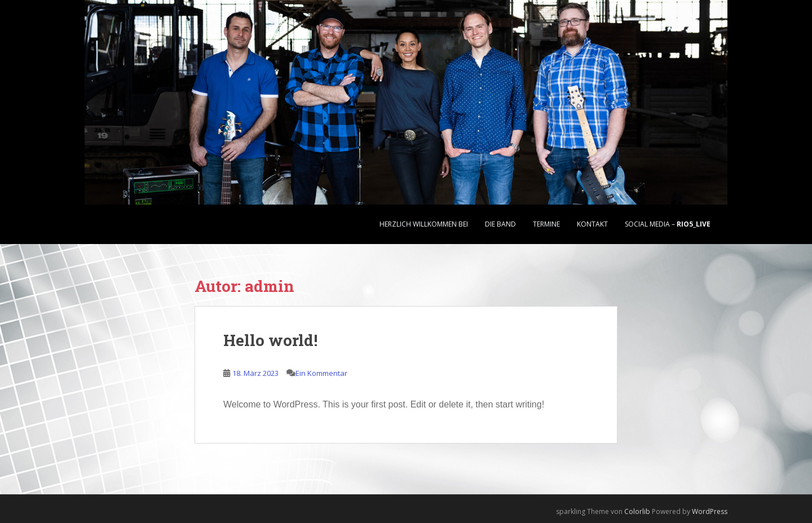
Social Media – (668, 224)
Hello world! (270, 340)
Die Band (500, 224)
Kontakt (592, 224)
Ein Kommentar (321, 373)
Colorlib (637, 511)
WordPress (710, 511)
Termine (546, 224)
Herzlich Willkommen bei (424, 224)
